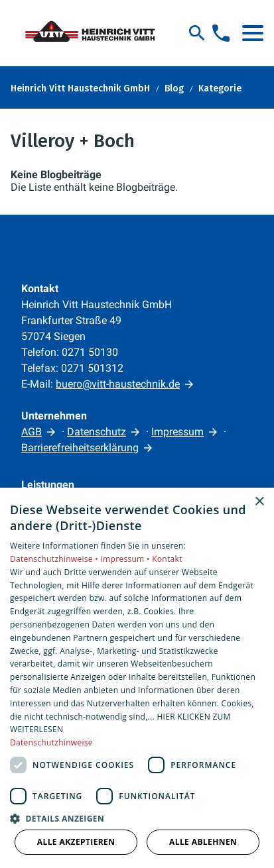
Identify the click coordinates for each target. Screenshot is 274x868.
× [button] (259, 502)
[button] (253, 33)
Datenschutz (97, 432)
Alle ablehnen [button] (203, 842)
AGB (32, 432)
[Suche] (197, 33)
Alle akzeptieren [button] (76, 842)
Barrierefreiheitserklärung (80, 448)
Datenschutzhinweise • (55, 559)
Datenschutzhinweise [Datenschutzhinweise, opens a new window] (51, 742)
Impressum (177, 432)
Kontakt (167, 559)
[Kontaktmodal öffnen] (221, 33)
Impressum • (126, 559)
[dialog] (137, 678)
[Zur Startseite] (95, 33)
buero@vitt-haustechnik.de (118, 384)
